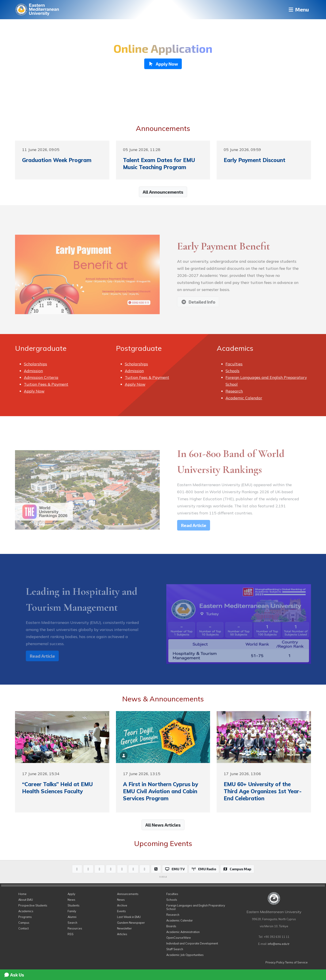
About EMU (26, 900)
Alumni (72, 917)
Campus (24, 923)
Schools (232, 371)
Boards (171, 926)
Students (74, 905)
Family (72, 911)
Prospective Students (33, 905)
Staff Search (175, 949)
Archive (122, 905)
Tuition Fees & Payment (46, 384)
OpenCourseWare (179, 938)
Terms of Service (296, 962)
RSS (71, 934)
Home (22, 894)
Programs (25, 917)
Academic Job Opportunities (185, 955)
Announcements (128, 894)
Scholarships (35, 364)
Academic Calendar (244, 398)
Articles (122, 934)
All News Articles (163, 825)
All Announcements (163, 192)
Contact (24, 928)
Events (121, 911)
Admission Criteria (41, 377)
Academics (26, 911)
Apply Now (34, 391)
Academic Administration (183, 932)
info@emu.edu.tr (279, 944)
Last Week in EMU (129, 917)
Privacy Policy (275, 962)
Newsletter (124, 928)
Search (72, 923)
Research (234, 391)
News (71, 900)
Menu (298, 10)
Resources (75, 928)
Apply (71, 894)
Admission (33, 371)
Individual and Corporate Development (192, 943)
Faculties (234, 364)
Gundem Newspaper (131, 923)
